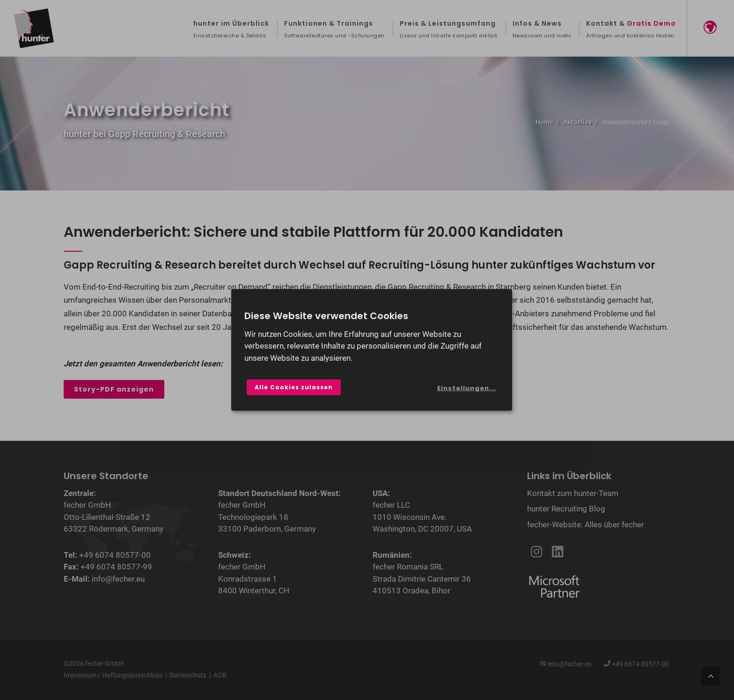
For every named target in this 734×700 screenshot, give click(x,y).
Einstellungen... (467, 388)
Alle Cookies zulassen (294, 387)
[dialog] (372, 350)
